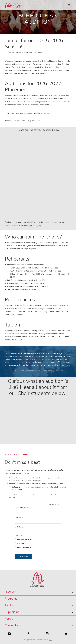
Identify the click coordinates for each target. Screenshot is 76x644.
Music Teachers (24, 548)
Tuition (49, 113)
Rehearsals (29, 113)
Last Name (20, 527)
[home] (13, 5)
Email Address (21, 508)
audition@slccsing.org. (33, 226)
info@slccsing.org (11, 497)
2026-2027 (15, 99)
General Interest (25, 539)
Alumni (20, 544)
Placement (19, 113)
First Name (20, 517)
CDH (51, 640)
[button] (69, 5)
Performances (40, 113)
